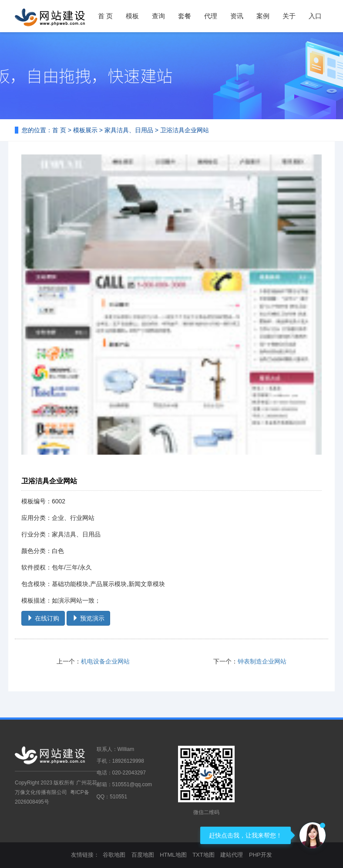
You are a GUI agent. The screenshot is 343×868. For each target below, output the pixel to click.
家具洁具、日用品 (129, 130)
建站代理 (232, 855)
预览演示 (88, 618)
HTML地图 (173, 855)
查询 (158, 16)
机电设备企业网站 (105, 661)
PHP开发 (261, 855)
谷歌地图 (114, 855)
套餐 (185, 16)
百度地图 (143, 855)
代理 (211, 16)
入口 (315, 16)
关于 (289, 16)
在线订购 (43, 618)
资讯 (237, 16)
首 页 (105, 16)
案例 (263, 16)
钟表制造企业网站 (262, 661)
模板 (132, 16)
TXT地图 (203, 855)
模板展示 (85, 130)
